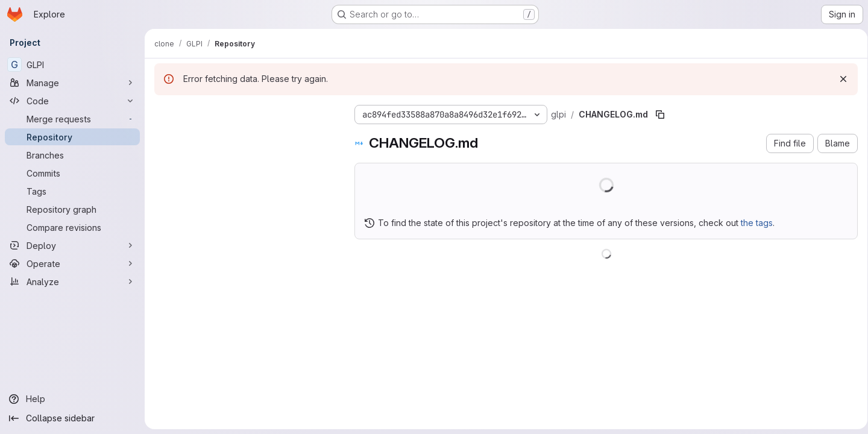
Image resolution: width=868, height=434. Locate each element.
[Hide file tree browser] (164, 112)
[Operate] (72, 263)
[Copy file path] (660, 115)
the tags (757, 223)
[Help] (72, 399)
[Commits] (72, 173)
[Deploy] (72, 245)
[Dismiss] (839, 79)
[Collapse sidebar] (72, 418)
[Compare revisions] (72, 227)
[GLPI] (72, 64)
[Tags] (72, 191)
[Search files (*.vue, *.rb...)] (245, 136)
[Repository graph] (72, 209)
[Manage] (72, 83)
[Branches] (72, 155)
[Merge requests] (72, 119)
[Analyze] (72, 281)
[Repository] (72, 137)
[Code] (72, 101)
